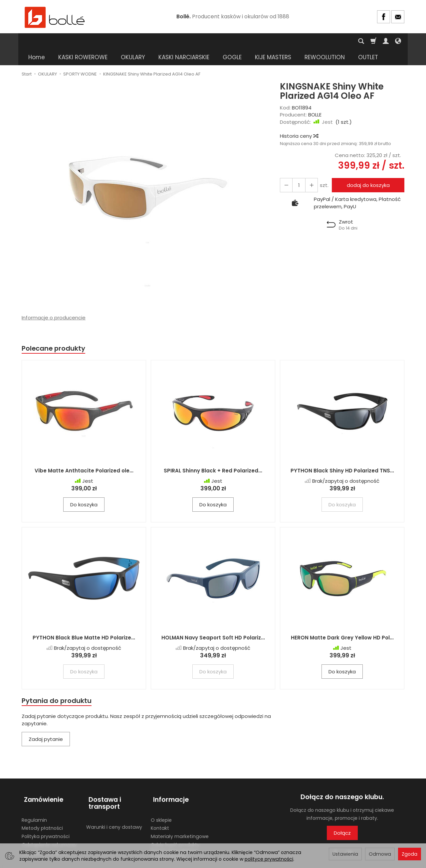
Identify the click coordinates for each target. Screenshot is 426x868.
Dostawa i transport (103, 786)
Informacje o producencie (54, 302)
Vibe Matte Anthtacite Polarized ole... (84, 455)
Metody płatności (42, 808)
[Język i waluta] (398, 41)
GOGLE (232, 41)
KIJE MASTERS (273, 41)
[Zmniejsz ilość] (310, 169)
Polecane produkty (55, 333)
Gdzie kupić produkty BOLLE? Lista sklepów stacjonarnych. (175, 830)
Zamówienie (41, 782)
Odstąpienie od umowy (49, 824)
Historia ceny (299, 120)
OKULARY (133, 41)
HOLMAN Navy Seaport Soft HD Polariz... (213, 622)
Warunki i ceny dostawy (114, 807)
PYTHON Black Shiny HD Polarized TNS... (342, 455)
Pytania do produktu (58, 685)
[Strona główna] (55, 17)
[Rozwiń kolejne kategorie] (308, 41)
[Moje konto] (386, 41)
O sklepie (161, 800)
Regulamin (34, 800)
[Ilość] (298, 169)
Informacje (169, 782)
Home (37, 41)
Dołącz (342, 818)
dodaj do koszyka (367, 169)
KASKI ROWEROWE (83, 41)
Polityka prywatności (46, 816)
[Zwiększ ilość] (286, 169)
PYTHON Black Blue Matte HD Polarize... (84, 622)
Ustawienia (345, 854)
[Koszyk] (373, 41)
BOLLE (315, 99)
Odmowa (380, 854)
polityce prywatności (269, 859)
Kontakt (160, 808)
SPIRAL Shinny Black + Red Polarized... (213, 455)
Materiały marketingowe (180, 816)
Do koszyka (84, 489)
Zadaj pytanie (46, 724)
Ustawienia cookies (44, 833)
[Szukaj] (361, 41)
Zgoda (410, 854)
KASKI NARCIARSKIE (184, 41)
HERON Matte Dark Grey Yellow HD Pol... (342, 622)
